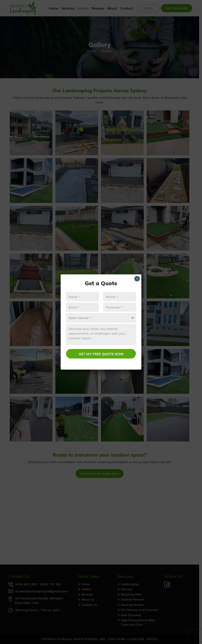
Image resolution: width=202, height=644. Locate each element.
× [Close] (137, 279)
